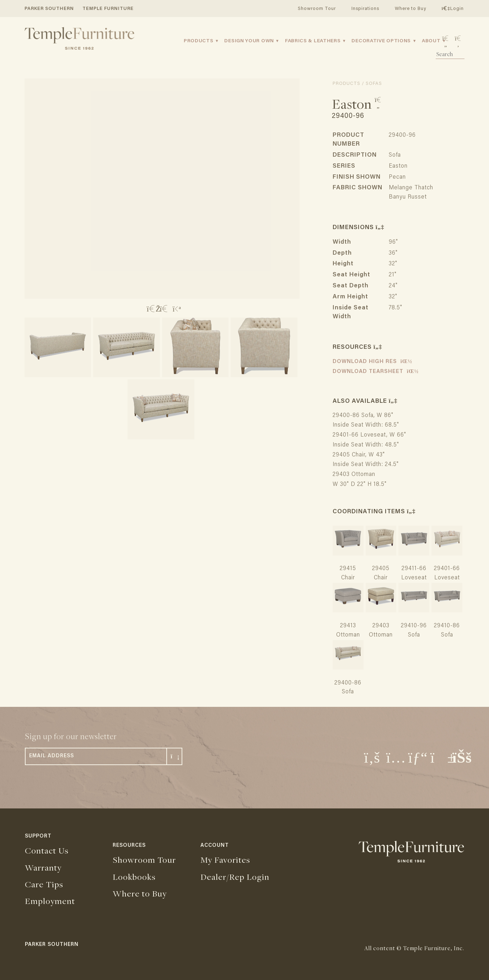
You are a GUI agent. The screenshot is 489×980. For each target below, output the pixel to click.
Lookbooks (134, 877)
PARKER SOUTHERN (49, 9)
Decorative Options (381, 41)
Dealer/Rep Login (235, 877)
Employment (50, 901)
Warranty (43, 867)
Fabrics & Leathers (313, 41)
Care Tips (44, 884)
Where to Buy (410, 9)
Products (199, 41)
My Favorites (225, 860)
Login (453, 9)
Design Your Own (249, 41)
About (431, 41)
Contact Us (47, 850)
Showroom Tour (317, 9)
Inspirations (365, 9)
